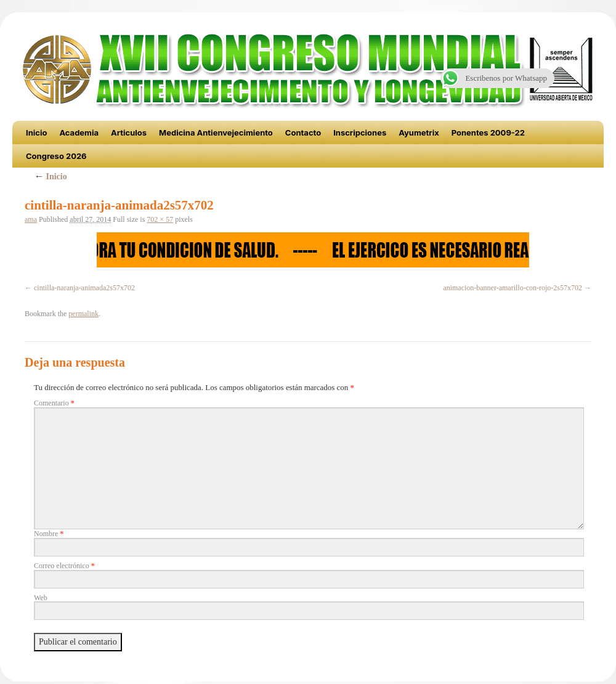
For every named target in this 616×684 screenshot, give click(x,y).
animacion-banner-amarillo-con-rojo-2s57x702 (513, 288)
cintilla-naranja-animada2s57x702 (84, 288)
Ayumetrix (419, 132)
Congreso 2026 (56, 156)
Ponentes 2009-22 (488, 132)
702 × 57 (160, 219)
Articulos (129, 132)
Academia (79, 132)
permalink (83, 314)
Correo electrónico (64, 566)
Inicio (36, 132)
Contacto (303, 132)
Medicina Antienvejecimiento (216, 132)
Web (41, 598)
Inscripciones (360, 132)
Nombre (49, 534)
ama (31, 219)
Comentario (54, 403)
